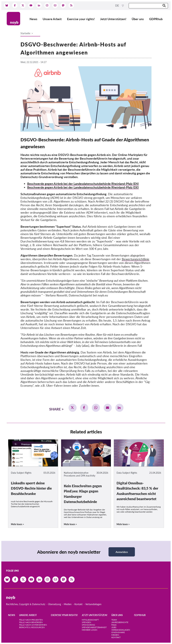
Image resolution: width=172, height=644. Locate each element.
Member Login (90, 630)
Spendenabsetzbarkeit (94, 627)
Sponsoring (88, 625)
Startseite (25, 33)
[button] (73, 408)
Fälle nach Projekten (31, 620)
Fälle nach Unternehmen (33, 625)
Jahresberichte (120, 622)
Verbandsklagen (93, 604)
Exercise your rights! (81, 19)
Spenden (86, 622)
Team (114, 620)
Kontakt (78, 604)
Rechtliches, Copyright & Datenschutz (26, 604)
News (33, 19)
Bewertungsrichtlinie (136, 259)
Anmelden (122, 552)
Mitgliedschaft (90, 620)
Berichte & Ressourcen (32, 627)
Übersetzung (55, 604)
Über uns (138, 19)
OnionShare (118, 632)
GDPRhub (156, 19)
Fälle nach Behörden (31, 622)
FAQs (114, 625)
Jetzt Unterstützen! (113, 19)
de (117, 6)
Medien (68, 604)
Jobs (114, 627)
